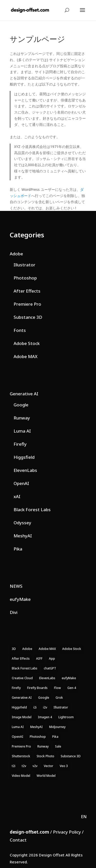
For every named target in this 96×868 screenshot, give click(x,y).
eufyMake (20, 599)
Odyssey (22, 523)
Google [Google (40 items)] (44, 698)
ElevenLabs (25, 470)
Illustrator (24, 265)
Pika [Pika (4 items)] (55, 737)
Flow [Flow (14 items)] (57, 688)
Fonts (20, 330)
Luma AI (22, 431)
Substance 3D (28, 317)
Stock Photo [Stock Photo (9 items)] (45, 756)
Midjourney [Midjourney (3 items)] (57, 727)
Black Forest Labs (32, 510)
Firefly (20, 444)
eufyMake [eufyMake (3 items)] (69, 678)
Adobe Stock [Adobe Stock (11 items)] (72, 649)
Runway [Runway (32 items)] (43, 746)
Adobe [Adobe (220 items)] (27, 649)
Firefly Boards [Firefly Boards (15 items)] (37, 688)
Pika (18, 549)
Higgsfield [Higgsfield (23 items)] (19, 707)
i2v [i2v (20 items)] (45, 707)
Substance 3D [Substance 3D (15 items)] (71, 756)
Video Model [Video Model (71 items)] (21, 776)
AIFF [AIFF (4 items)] (39, 659)
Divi (14, 612)
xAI (17, 496)
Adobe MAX (25, 356)
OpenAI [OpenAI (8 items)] (18, 737)
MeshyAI (23, 536)
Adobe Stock (27, 343)
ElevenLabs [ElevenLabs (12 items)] (47, 678)
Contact (18, 840)
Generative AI (24, 394)
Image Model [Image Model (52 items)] (22, 717)
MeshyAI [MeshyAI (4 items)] (36, 727)
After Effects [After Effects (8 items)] (21, 659)
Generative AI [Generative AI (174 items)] (22, 698)
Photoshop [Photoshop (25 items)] (38, 737)
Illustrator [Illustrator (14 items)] (61, 707)
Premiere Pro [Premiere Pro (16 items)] (21, 746)
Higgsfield (24, 457)
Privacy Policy (67, 832)
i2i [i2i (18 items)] (35, 707)
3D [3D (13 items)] (14, 649)
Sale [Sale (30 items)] (58, 746)
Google (21, 405)
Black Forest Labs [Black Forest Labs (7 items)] (25, 668)
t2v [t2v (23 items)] (24, 766)
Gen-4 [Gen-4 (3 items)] (72, 688)
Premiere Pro (27, 304)
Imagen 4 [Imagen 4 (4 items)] (45, 717)
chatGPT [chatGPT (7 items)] (50, 668)
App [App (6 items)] (52, 659)
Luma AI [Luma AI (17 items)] (18, 727)
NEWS (16, 586)
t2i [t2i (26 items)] (14, 766)
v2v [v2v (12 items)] (35, 766)
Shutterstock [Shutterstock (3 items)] (21, 756)
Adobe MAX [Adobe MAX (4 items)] (47, 649)
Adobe (16, 254)
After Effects (27, 291)
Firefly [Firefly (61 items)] (16, 688)
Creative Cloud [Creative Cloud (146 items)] (22, 678)
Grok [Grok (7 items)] (59, 698)
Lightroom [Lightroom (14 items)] (66, 717)
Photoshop (25, 278)
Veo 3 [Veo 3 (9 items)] (64, 766)
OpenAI (21, 483)
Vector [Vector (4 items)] (49, 766)
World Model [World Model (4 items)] (46, 776)
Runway (22, 418)
